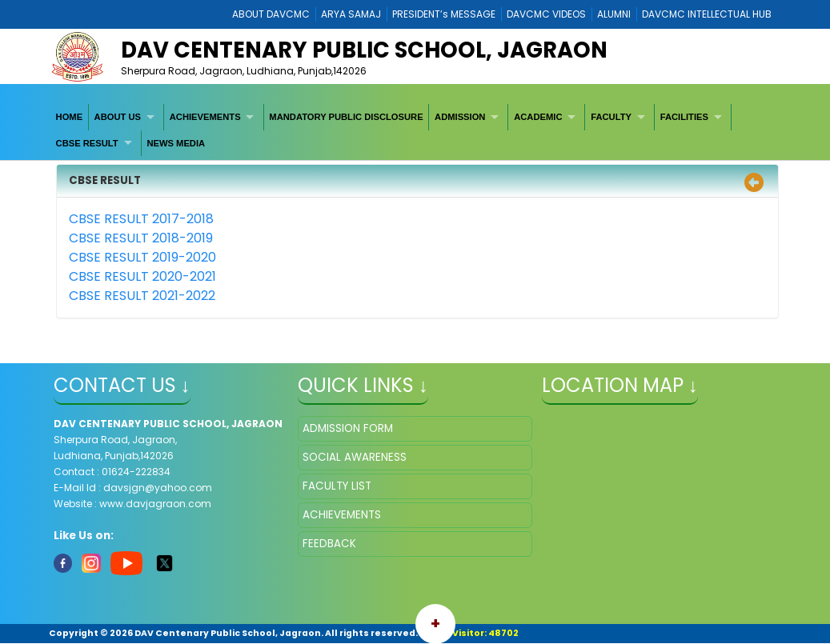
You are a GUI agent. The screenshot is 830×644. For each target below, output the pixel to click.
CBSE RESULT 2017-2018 (141, 219)
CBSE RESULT (87, 143)
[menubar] (415, 130)
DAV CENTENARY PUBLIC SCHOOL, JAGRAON (364, 50)
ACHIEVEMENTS (205, 117)
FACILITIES (684, 117)
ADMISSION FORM (348, 428)
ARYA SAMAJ (351, 14)
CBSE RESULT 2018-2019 (141, 238)
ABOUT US (118, 117)
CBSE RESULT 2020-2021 (142, 276)
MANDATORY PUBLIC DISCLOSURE (346, 117)
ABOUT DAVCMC (271, 14)
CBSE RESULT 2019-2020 (142, 257)
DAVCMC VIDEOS (546, 14)
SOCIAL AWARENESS (355, 457)
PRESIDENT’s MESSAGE (444, 14)
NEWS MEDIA (176, 143)
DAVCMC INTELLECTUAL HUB (707, 14)
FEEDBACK (329, 544)
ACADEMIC (538, 117)
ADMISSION (460, 117)
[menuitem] (70, 117)
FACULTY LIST (337, 486)
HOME (70, 117)
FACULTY (611, 117)
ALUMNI (614, 14)
